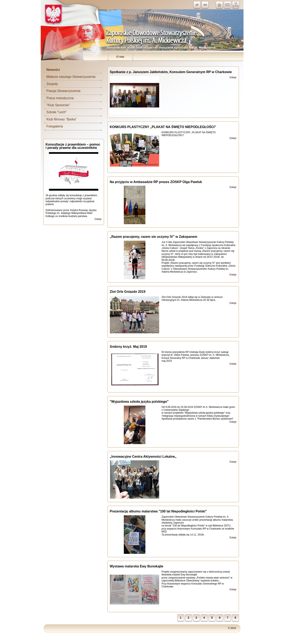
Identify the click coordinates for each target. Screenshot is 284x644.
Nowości (53, 70)
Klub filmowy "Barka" (62, 119)
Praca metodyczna (60, 98)
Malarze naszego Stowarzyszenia (71, 77)
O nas (120, 57)
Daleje (98, 219)
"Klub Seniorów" (58, 105)
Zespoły (52, 84)
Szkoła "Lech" (57, 112)
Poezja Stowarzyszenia (63, 91)
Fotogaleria (55, 126)
